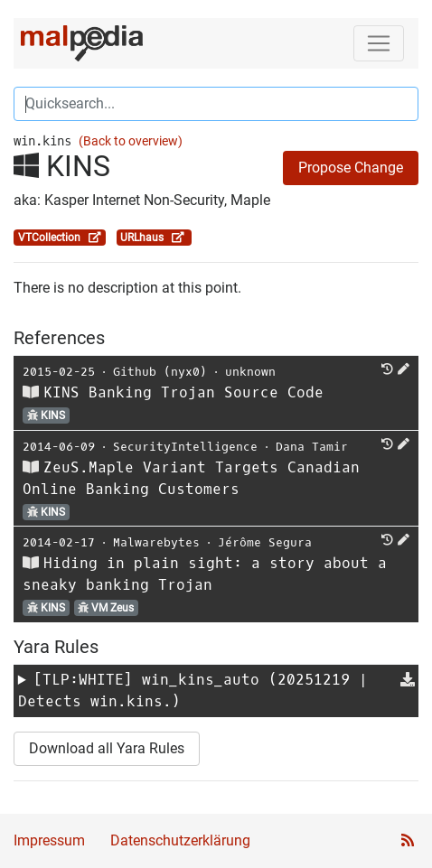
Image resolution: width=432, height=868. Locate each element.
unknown (250, 372)
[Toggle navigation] (379, 43)
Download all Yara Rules (107, 748)
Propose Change (351, 168)
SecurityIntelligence (185, 447)
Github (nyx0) (160, 372)
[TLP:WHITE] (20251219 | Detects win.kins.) (193, 691)
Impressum (49, 840)
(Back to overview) (131, 141)
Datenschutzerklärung (180, 840)
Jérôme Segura (265, 542)
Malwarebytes (156, 542)
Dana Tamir (312, 447)
